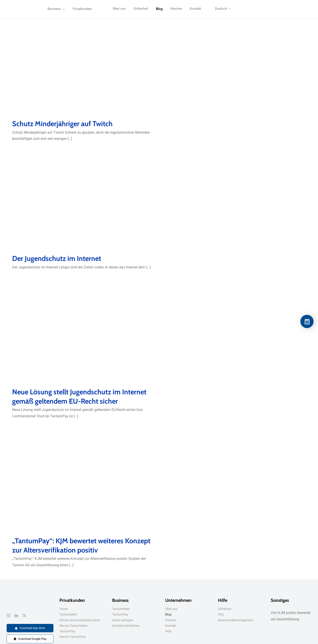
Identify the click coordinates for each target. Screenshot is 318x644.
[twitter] (24, 616)
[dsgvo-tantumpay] (12, 597)
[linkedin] (16, 616)
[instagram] (8, 616)
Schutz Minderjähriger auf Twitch (62, 124)
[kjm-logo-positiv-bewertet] (23, 9)
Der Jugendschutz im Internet (57, 258)
